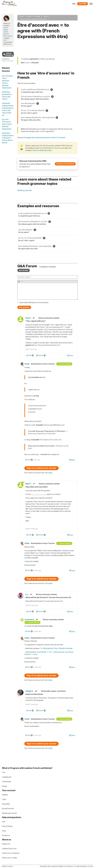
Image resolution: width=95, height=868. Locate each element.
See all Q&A (24, 270)
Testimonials (6, 782)
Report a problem (8, 61)
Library (29, 16)
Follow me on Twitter (9, 858)
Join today (49, 473)
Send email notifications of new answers (34, 302)
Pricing (4, 786)
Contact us (6, 835)
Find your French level (65, 164)
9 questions (6, 59)
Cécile (27, 364)
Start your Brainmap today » (42, 150)
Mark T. (28, 484)
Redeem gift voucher (9, 813)
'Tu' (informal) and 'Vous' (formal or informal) (56, 648)
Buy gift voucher (8, 808)
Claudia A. (29, 691)
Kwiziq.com (6, 844)
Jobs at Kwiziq (7, 826)
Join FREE (83, 4)
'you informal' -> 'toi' (44, 652)
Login (4, 799)
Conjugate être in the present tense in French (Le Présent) (45, 138)
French (21, 16)
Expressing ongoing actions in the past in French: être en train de (8, 138)
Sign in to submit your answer (41, 468)
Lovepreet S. (30, 620)
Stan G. (28, 318)
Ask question (24, 307)
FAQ (4, 822)
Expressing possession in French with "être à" (7, 95)
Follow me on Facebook (11, 853)
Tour (4, 772)
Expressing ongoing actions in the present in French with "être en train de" (8, 109)
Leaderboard (7, 777)
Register (5, 795)
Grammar (37, 16)
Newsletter (6, 804)
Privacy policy (8, 866)
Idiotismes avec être (25, 190)
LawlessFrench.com (9, 849)
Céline (27, 543)
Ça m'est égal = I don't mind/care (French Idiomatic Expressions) (8, 82)
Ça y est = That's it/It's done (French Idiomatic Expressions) (7, 124)
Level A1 (46, 16)
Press (4, 831)
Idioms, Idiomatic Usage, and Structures (34, 19)
